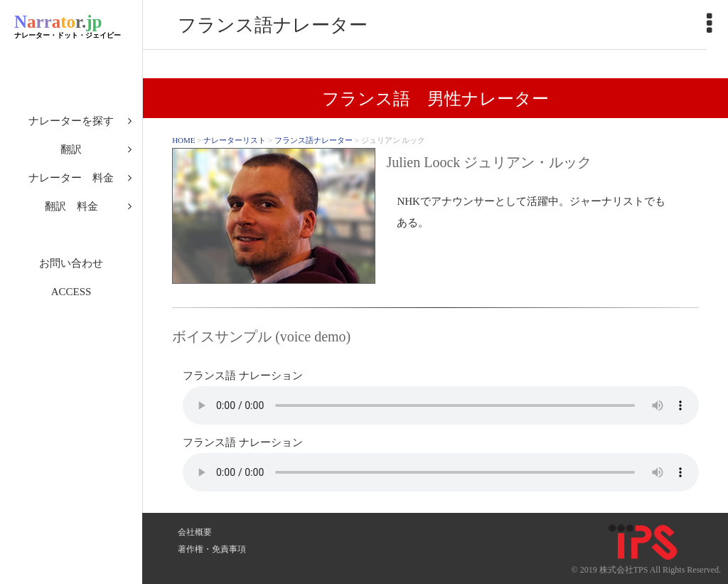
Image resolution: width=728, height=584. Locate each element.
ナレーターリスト (235, 140)
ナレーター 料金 (71, 178)
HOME (183, 140)
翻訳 (71, 149)
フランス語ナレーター (314, 140)
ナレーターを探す (71, 121)
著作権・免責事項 (212, 549)
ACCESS (71, 292)
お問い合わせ (71, 263)
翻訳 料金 (71, 206)
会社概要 (195, 532)
